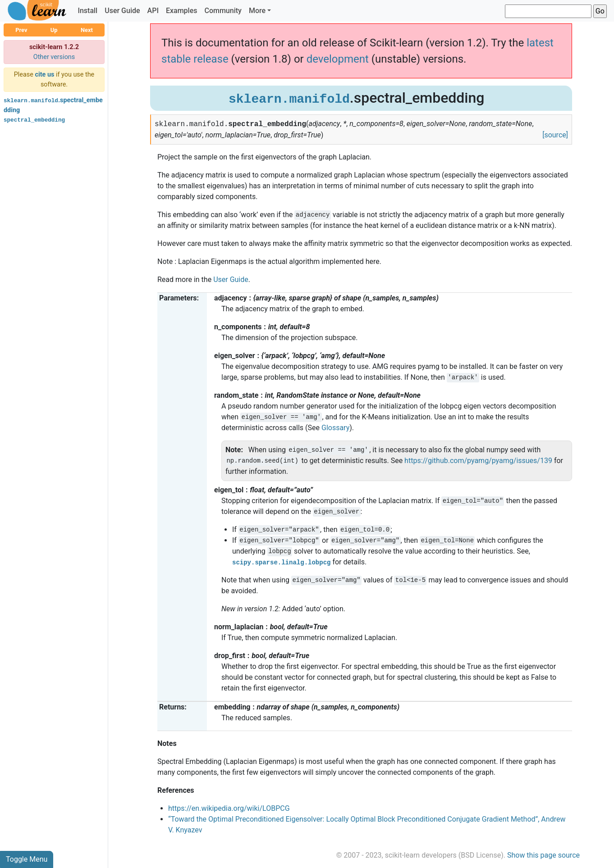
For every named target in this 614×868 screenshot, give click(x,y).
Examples (182, 11)
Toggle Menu (27, 859)
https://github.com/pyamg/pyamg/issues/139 (478, 461)
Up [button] (54, 30)
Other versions (54, 57)
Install (87, 11)
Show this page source (543, 855)
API (153, 11)
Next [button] (87, 30)
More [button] (257, 11)
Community (223, 11)
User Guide (122, 11)
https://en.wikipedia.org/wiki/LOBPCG (229, 808)
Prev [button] (21, 30)
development (338, 59)
